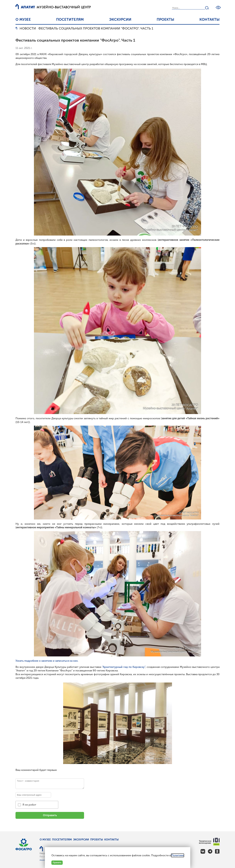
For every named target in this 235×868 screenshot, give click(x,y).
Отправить (50, 815)
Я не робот (29, 805)
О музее (23, 19)
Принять (57, 863)
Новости (28, 28)
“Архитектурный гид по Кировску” (124, 667)
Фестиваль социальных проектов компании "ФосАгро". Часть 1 (96, 28)
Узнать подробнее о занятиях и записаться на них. (47, 661)
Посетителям (70, 19)
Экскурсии (120, 19)
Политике (178, 855)
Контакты (209, 19)
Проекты (165, 19)
